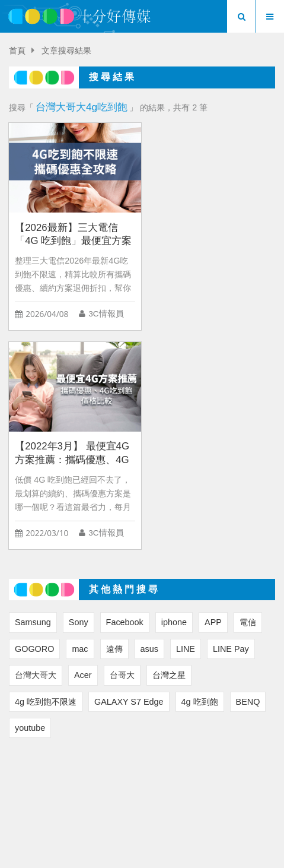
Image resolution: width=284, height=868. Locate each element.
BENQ (248, 481)
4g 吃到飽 (200, 481)
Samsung (33, 402)
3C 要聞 (60, 778)
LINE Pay (231, 428)
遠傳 (114, 428)
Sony (79, 402)
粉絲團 (224, 758)
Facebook (125, 402)
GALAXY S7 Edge (129, 481)
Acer (83, 455)
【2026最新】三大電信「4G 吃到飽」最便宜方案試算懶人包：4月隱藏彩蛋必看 (73, 232)
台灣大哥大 (36, 455)
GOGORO (34, 428)
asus (149, 428)
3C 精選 (108, 778)
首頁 (17, 51)
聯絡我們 (167, 758)
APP (213, 402)
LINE (186, 428)
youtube (30, 507)
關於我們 (107, 758)
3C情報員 (106, 312)
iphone (174, 402)
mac (80, 428)
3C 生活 (156, 778)
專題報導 (206, 778)
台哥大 (122, 455)
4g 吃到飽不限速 (46, 481)
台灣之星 (169, 455)
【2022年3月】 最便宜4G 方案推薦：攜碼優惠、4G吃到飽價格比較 (209, 232)
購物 (249, 778)
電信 (248, 402)
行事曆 (142, 792)
